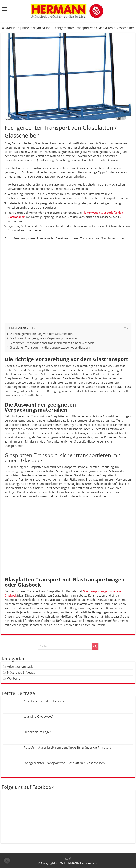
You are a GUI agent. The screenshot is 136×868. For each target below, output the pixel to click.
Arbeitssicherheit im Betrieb (44, 701)
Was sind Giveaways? (39, 717)
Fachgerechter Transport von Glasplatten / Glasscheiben (64, 763)
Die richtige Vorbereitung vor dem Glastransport (41, 334)
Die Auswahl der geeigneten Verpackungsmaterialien (44, 338)
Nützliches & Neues (21, 672)
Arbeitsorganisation (36, 28)
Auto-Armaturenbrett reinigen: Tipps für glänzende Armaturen (68, 747)
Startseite (10, 28)
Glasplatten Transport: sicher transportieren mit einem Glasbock (52, 343)
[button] (7, 861)
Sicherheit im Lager (37, 732)
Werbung (14, 678)
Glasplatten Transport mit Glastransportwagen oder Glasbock (50, 347)
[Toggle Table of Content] (123, 328)
